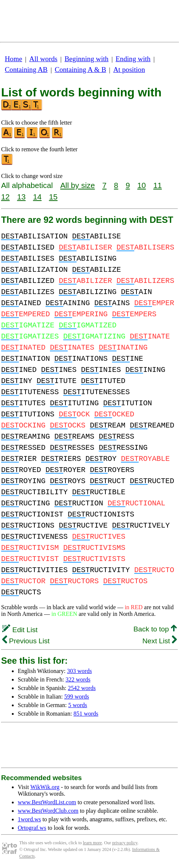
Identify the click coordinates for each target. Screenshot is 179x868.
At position (129, 70)
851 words (86, 714)
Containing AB (26, 70)
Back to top (155, 629)
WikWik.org (45, 787)
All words (43, 59)
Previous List (26, 641)
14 (37, 197)
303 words (79, 671)
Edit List (20, 630)
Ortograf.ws (32, 828)
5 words (77, 705)
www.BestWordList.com (47, 802)
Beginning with (87, 59)
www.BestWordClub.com (48, 811)
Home (13, 59)
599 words (77, 697)
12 (5, 197)
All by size (78, 185)
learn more (92, 843)
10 (141, 185)
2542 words (82, 688)
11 (157, 185)
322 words (78, 679)
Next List (160, 641)
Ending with (133, 59)
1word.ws (29, 819)
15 (53, 197)
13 (21, 197)
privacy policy (125, 843)
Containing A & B (80, 70)
